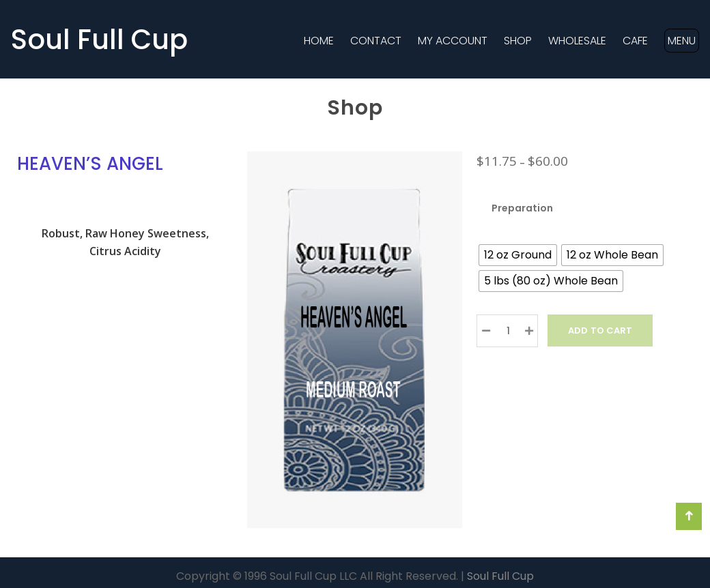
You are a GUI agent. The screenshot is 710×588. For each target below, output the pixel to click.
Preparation (522, 208)
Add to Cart (600, 330)
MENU (682, 41)
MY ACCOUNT (453, 41)
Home (319, 41)
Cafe (635, 41)
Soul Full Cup (99, 40)
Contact (376, 41)
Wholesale (577, 41)
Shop (518, 41)
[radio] (518, 255)
